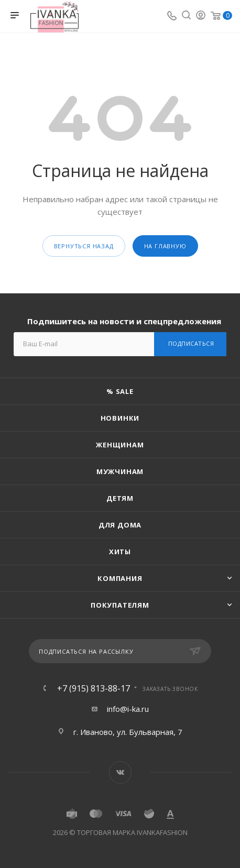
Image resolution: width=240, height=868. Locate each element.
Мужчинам (120, 471)
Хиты (120, 552)
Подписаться (191, 343)
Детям (120, 498)
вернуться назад (84, 246)
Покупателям (120, 605)
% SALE (120, 391)
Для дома (120, 525)
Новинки (120, 418)
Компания (120, 578)
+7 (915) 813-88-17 (94, 688)
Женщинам (120, 445)
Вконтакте (120, 772)
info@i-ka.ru (128, 709)
